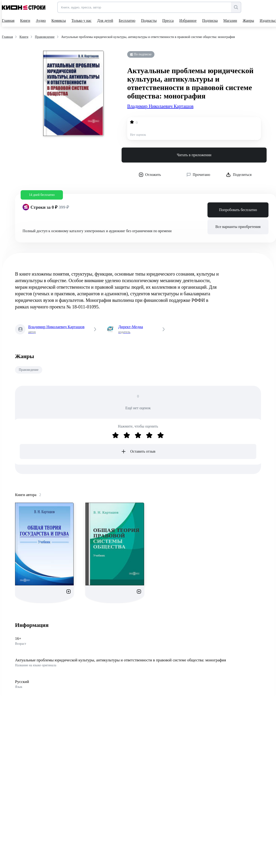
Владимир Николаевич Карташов (160, 106)
